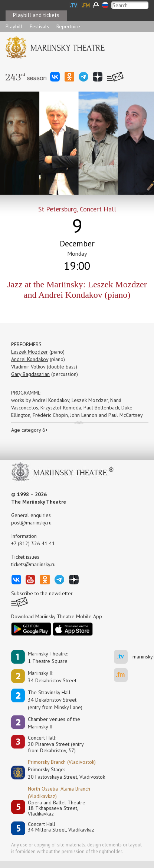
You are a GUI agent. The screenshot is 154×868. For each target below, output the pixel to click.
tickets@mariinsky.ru (33, 564)
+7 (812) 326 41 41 (33, 543)
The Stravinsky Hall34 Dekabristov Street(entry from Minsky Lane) (55, 700)
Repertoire (68, 26)
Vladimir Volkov (28, 367)
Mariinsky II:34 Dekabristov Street (52, 677)
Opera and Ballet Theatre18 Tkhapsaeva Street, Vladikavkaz (57, 808)
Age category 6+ (30, 430)
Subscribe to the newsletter (42, 593)
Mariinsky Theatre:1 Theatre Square (48, 657)
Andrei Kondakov (30, 359)
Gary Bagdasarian (30, 374)
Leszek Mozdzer (30, 352)
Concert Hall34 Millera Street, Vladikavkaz (61, 827)
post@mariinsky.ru (31, 523)
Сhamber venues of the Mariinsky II (54, 723)
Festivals (39, 26)
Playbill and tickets (36, 15)
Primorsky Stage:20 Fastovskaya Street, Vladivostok (61, 773)
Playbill (14, 26)
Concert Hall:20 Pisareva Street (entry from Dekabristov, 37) (56, 744)
